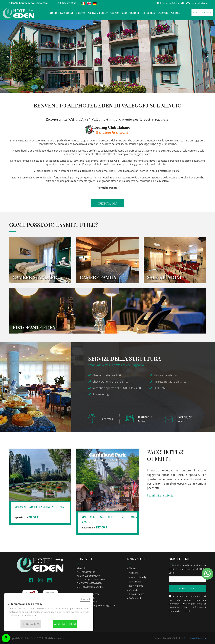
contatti (176, 13)
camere (81, 13)
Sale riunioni (136, 585)
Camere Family (138, 577)
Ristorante (135, 581)
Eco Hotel (67, 13)
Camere (134, 572)
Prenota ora (202, 12)
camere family (98, 13)
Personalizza (31, 624)
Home (54, 13)
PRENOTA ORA (107, 203)
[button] (8, 57)
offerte (115, 13)
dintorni (163, 13)
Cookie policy (137, 593)
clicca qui (32, 615)
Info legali (135, 598)
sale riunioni (131, 13)
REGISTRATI (187, 588)
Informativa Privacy (179, 603)
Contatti (134, 590)
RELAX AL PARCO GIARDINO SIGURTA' (39, 507)
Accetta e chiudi (65, 624)
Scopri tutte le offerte (160, 495)
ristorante (148, 13)
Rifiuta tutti (85, 599)
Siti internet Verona (195, 638)
